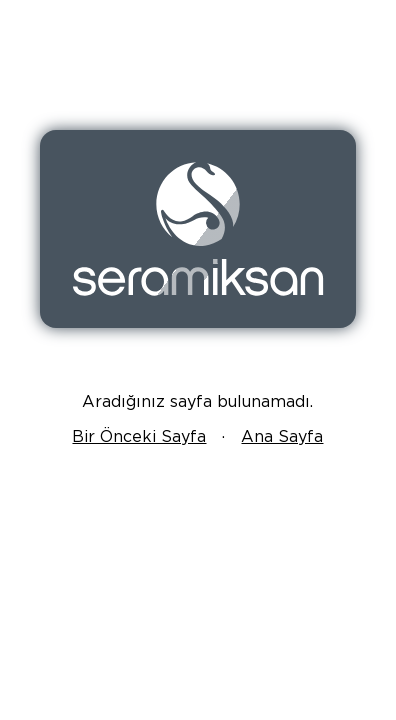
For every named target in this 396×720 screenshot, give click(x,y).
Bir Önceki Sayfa (139, 436)
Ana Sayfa (282, 436)
